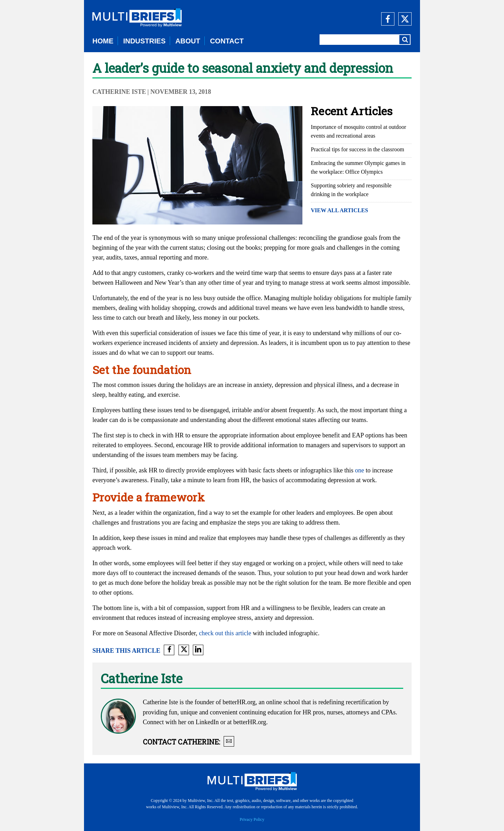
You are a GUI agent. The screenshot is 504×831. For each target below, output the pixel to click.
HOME (103, 41)
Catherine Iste (119, 92)
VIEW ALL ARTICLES (339, 210)
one (359, 470)
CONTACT (227, 41)
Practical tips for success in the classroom (358, 149)
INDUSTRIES (144, 41)
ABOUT (188, 41)
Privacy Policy (252, 819)
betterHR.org (239, 702)
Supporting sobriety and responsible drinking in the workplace (351, 190)
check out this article (225, 633)
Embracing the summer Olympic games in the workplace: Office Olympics (358, 167)
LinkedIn (207, 722)
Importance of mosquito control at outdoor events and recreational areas (358, 131)
